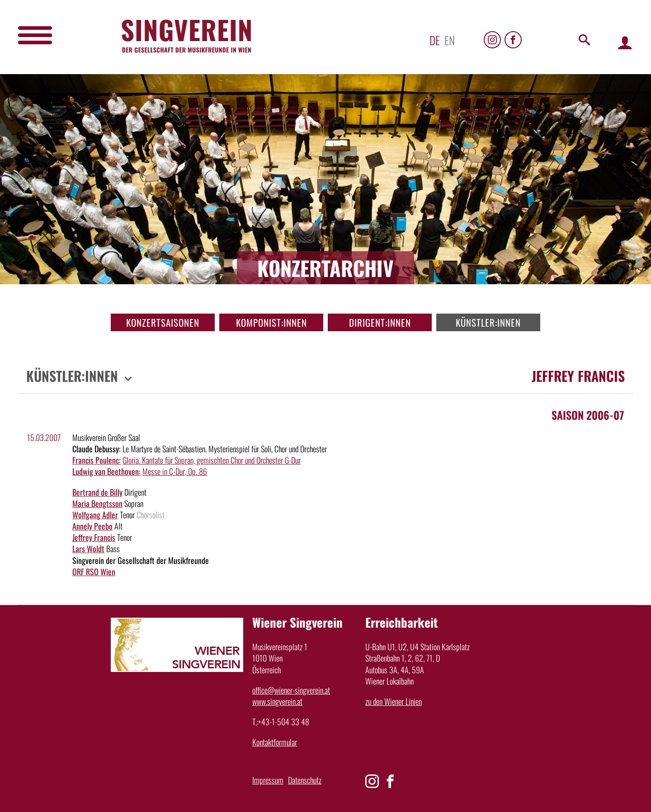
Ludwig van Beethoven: (106, 471)
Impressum (268, 780)
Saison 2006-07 (588, 415)
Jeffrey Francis (94, 537)
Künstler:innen (488, 322)
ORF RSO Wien (94, 572)
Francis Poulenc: (97, 460)
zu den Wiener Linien (394, 701)
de (435, 40)
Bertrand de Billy (97, 492)
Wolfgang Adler (95, 515)
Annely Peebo (92, 526)
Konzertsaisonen (163, 322)
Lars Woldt (88, 549)
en (450, 40)
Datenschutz (305, 780)
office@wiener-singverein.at (291, 690)
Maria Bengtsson (97, 503)
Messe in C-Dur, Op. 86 (175, 471)
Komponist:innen (271, 322)
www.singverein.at (277, 701)
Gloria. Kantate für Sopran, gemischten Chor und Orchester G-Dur (212, 460)
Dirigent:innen (380, 322)
